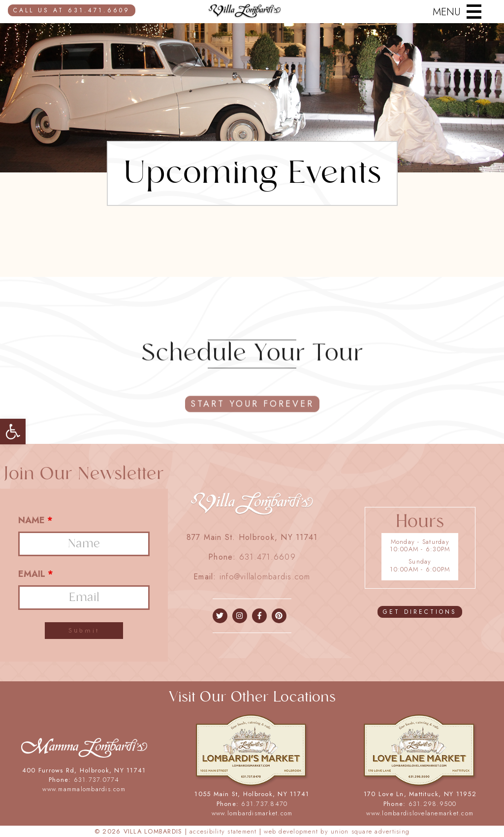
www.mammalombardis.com (84, 789)
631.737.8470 (264, 804)
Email (36, 574)
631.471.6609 (268, 557)
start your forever (252, 415)
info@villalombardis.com (265, 577)
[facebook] (220, 616)
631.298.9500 (433, 804)
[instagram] (239, 616)
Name (35, 520)
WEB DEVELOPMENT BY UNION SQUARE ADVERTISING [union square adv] (337, 831)
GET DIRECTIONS (420, 612)
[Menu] (455, 12)
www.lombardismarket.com (252, 813)
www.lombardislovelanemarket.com (420, 813)
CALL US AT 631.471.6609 (72, 10)
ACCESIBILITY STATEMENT (223, 831)
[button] (13, 432)
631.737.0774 (97, 780)
